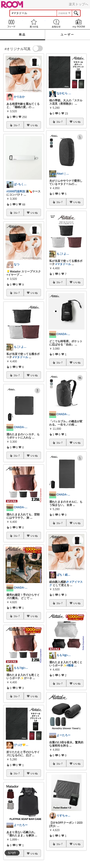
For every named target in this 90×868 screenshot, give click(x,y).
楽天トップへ (78, 4)
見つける (34, 23)
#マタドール (20, 357)
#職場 (70, 665)
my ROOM (79, 23)
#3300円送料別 (16, 191)
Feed (11, 23)
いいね (34, 125)
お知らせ (56, 23)
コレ (17, 125)
